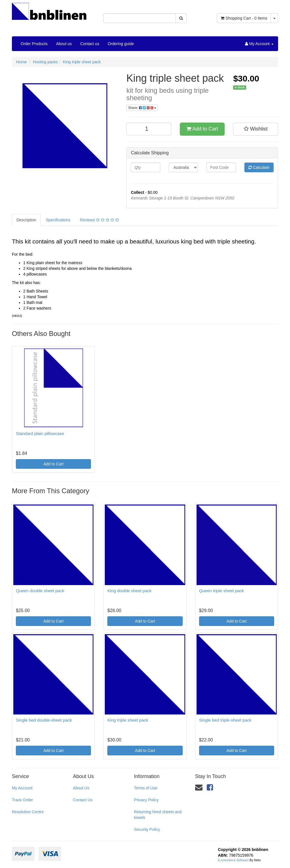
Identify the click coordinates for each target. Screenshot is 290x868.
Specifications (58, 220)
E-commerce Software (234, 860)
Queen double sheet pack (40, 591)
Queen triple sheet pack (221, 591)
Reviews (99, 220)
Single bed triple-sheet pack (225, 720)
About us (64, 44)
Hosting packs (45, 62)
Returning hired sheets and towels (158, 815)
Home (21, 62)
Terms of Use (146, 788)
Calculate (259, 167)
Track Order (22, 800)
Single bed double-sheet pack (44, 720)
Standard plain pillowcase (40, 433)
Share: (142, 108)
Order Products (34, 44)
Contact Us (83, 800)
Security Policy (147, 829)
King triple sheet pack (82, 62)
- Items (244, 18)
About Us (81, 788)
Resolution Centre (28, 812)
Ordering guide (121, 44)
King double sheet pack (129, 591)
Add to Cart (202, 129)
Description (26, 220)
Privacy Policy (146, 800)
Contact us (90, 44)
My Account (22, 788)
